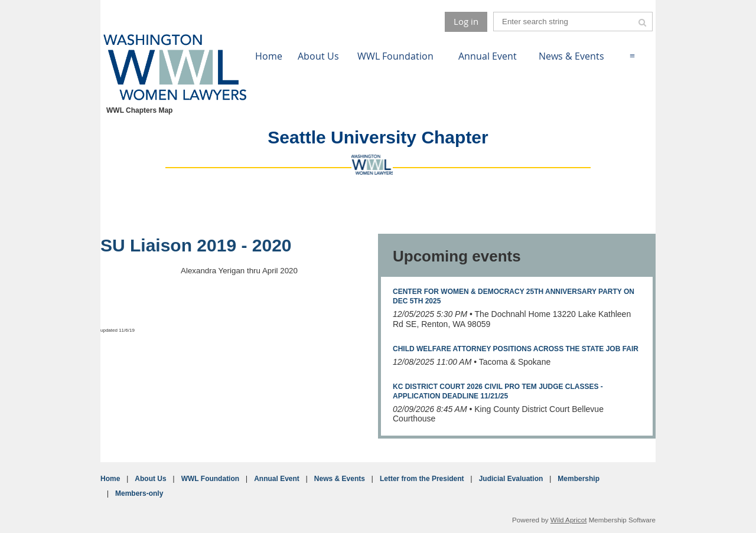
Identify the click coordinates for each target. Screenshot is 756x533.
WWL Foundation (210, 479)
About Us (150, 479)
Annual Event (277, 479)
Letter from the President (422, 479)
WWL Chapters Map (139, 110)
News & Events (340, 479)
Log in (466, 21)
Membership (579, 479)
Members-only (139, 493)
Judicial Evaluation (511, 479)
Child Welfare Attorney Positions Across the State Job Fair (516, 349)
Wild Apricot (569, 520)
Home (110, 479)
